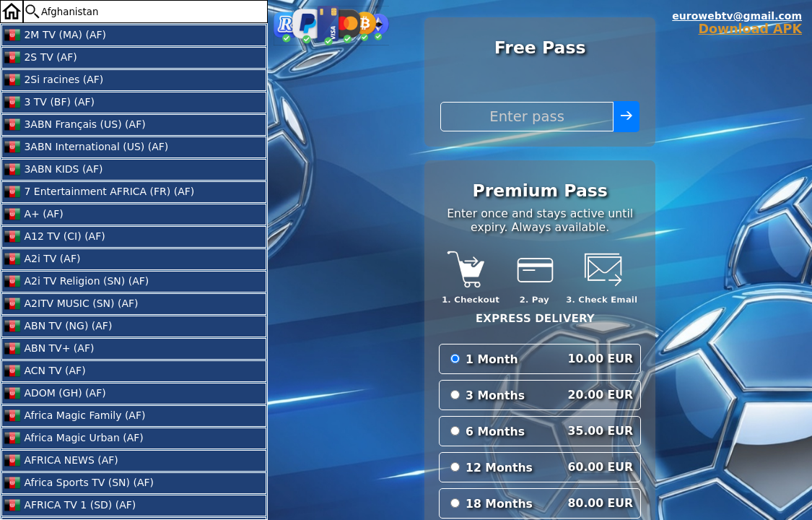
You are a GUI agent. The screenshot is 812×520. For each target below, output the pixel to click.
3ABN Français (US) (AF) (75, 125)
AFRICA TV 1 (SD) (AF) (70, 506)
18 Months (499, 504)
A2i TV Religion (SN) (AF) (76, 282)
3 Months (495, 395)
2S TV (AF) (40, 58)
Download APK (750, 29)
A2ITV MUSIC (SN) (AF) (71, 304)
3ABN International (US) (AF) (86, 147)
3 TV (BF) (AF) (49, 103)
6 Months (495, 432)
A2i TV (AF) (42, 259)
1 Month (492, 359)
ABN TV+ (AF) (49, 349)
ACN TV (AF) (45, 371)
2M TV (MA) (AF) (55, 35)
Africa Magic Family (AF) (74, 416)
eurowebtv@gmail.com (737, 16)
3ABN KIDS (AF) (53, 170)
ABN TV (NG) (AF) (58, 326)
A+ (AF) (34, 214)
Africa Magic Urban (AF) (74, 438)
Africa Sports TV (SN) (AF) (79, 483)
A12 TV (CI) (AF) (54, 237)
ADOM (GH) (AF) (55, 394)
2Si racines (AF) (53, 80)
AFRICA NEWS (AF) (61, 461)
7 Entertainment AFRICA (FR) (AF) (99, 192)
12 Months (499, 468)
